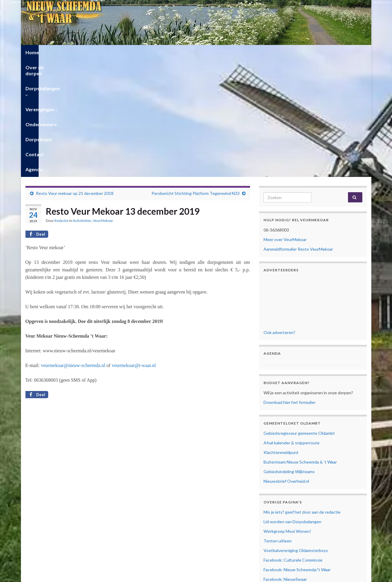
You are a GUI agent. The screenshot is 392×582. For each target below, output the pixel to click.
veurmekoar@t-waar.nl (134, 248)
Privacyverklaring (279, 506)
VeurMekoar (103, 104)
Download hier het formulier (290, 285)
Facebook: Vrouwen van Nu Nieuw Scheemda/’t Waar (313, 481)
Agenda (294, 52)
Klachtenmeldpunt (281, 335)
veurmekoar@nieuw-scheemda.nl (73, 248)
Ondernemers (197, 52)
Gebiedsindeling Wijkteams (289, 355)
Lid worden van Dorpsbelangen (292, 405)
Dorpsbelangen (112, 52)
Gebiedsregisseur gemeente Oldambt (299, 316)
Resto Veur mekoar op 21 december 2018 (75, 76)
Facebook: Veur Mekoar (286, 472)
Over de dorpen (66, 52)
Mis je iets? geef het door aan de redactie (302, 395)
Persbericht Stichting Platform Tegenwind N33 (196, 76)
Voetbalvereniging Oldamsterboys (296, 433)
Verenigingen (156, 52)
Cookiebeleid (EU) (280, 513)
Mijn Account (276, 522)
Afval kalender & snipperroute (292, 326)
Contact (267, 52)
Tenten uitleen (278, 424)
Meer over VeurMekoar (285, 122)
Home (32, 52)
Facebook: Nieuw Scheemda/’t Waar (297, 453)
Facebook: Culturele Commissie (293, 443)
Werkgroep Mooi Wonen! (287, 414)
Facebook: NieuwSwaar (285, 462)
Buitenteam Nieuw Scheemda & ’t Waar (300, 345)
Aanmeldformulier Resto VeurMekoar (298, 132)
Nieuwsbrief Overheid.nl (286, 364)
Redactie (62, 104)
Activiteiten (82, 104)
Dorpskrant (236, 52)
